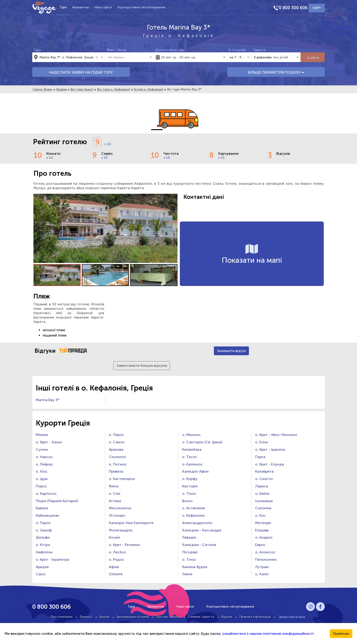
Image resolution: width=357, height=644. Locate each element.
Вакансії (86, 617)
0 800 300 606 (293, 8)
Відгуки (227, 617)
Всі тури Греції (82, 89)
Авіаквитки (80, 7)
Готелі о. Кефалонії (148, 89)
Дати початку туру (170, 50)
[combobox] (67, 57)
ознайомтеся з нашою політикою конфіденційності (268, 634)
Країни (61, 89)
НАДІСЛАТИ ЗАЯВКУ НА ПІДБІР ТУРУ (81, 72)
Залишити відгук (231, 351)
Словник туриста (201, 617)
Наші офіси (103, 7)
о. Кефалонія (191, 36)
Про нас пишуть (168, 617)
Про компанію (62, 617)
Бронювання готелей (133, 617)
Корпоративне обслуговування (141, 7)
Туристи (259, 50)
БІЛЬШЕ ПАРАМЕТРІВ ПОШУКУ (276, 72)
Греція (154, 36)
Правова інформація (255, 617)
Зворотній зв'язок (292, 617)
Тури (63, 7)
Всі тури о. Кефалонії (113, 89)
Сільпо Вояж (42, 89)
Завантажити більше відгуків (142, 365)
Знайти (313, 58)
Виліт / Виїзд (116, 50)
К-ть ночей (237, 50)
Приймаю (341, 634)
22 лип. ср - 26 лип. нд (178, 57)
